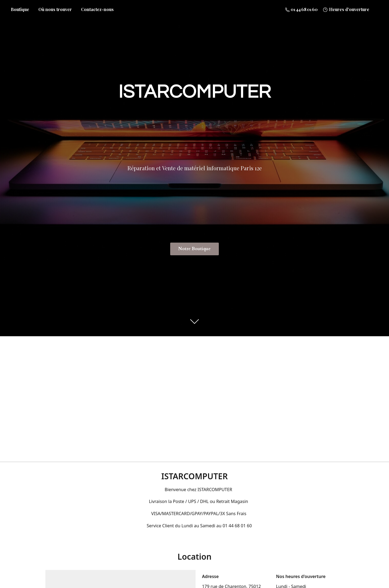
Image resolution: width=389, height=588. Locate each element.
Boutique (20, 9)
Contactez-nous (97, 9)
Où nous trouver (55, 9)
